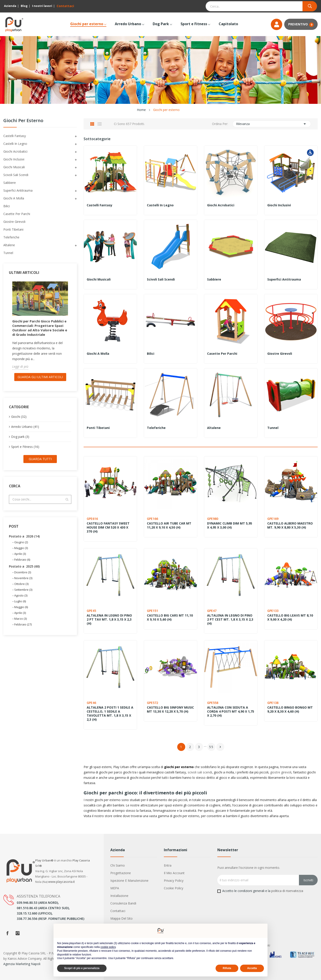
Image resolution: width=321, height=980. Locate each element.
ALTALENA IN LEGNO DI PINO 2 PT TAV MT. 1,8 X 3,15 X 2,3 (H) (110, 619)
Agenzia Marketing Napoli (22, 964)
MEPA (115, 888)
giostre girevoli (281, 772)
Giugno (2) (21, 547)
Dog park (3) (20, 441)
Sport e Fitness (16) (25, 451)
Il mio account (174, 873)
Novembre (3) (23, 582)
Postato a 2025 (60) (24, 571)
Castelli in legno (15, 144)
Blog (24, 6)
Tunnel (8, 253)
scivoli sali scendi (200, 772)
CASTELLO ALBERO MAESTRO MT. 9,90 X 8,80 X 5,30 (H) (290, 525)
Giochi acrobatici (15, 151)
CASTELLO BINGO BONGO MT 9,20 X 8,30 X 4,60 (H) (290, 709)
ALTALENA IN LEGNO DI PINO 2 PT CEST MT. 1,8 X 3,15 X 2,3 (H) (231, 619)
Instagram (18, 933)
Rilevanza (272, 124)
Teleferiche (11, 237)
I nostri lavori (42, 6)
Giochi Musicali (14, 167)
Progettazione (121, 873)
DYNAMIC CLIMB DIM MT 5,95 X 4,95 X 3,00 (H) (230, 525)
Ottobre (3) (21, 588)
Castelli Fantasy (15, 136)
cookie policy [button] (108, 947)
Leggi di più (20, 371)
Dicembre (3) (23, 577)
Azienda (10, 6)
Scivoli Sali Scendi (16, 175)
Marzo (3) (21, 623)
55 (211, 747)
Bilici (7, 206)
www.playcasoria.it (62, 882)
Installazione (119, 896)
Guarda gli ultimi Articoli (40, 381)
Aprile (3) (20, 558)
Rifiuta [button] (227, 968)
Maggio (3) (21, 552)
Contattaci (65, 6)
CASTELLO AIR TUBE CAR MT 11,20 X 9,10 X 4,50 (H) (170, 525)
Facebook (7, 933)
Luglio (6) (20, 606)
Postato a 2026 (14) (24, 541)
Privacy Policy (174, 881)
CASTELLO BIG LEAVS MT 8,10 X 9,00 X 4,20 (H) (291, 617)
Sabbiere (10, 183)
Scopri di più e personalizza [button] (82, 968)
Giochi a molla (14, 198)
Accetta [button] (252, 968)
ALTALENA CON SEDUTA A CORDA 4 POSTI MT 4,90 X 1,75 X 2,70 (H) (228, 711)
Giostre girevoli (14, 222)
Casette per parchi (17, 214)
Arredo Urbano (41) (25, 431)
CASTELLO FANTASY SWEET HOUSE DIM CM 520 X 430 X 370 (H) (109, 527)
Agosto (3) (21, 600)
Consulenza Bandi (123, 903)
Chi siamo (118, 865)
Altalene (9, 245)
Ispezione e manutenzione (129, 881)
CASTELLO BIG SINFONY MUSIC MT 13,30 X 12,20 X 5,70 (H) (167, 711)
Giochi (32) (19, 421)
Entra (168, 865)
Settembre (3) (23, 594)
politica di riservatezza (287, 891)
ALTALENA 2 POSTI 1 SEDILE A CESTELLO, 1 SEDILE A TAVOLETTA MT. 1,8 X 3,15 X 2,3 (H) (109, 713)
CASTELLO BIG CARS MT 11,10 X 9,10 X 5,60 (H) (170, 617)
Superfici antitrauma (18, 190)
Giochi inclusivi (14, 159)
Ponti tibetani (13, 229)
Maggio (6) (21, 611)
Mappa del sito (121, 918)
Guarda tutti (40, 463)
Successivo (220, 747)
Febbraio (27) (23, 629)
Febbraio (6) (22, 564)
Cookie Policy (174, 888)
